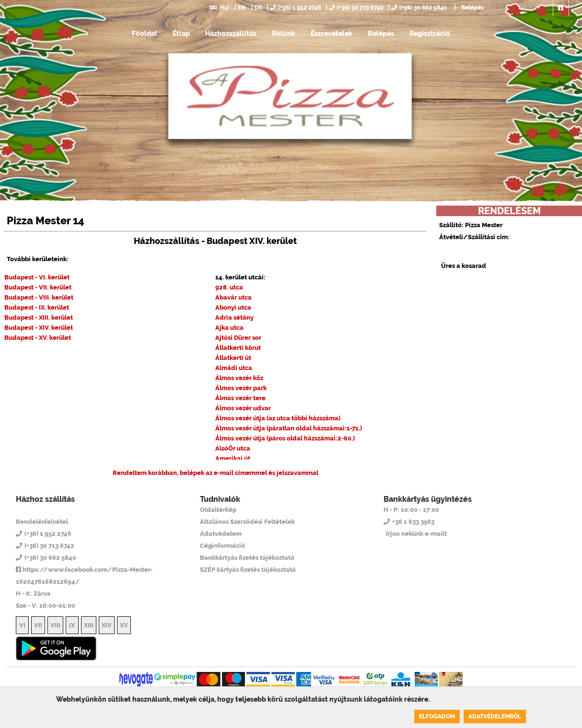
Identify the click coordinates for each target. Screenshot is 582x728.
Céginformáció (222, 546)
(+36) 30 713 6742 (356, 8)
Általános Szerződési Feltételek (247, 522)
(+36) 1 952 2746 (296, 8)
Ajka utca (229, 328)
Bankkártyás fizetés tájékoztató (247, 558)
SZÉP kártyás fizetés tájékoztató (248, 570)
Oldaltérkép (218, 510)
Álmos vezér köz (239, 378)
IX (72, 625)
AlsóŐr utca (233, 448)
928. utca (229, 287)
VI (22, 625)
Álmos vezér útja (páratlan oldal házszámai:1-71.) (289, 428)
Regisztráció (430, 34)
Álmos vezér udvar (243, 408)
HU (219, 8)
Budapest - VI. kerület (37, 277)
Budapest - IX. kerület (37, 307)
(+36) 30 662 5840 (419, 8)
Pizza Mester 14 (55, 509)
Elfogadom (437, 716)
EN (242, 8)
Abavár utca (233, 297)
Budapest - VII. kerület (38, 287)
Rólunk (284, 34)
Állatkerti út (233, 358)
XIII (89, 625)
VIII (55, 625)
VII (38, 625)
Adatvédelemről (495, 716)
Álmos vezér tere (240, 398)
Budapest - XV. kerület (38, 338)
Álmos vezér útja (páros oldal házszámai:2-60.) (285, 438)
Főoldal (145, 34)
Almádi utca (234, 368)
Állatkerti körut (238, 348)
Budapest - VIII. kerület (39, 297)
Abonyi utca (233, 307)
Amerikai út (233, 458)
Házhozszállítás (231, 34)
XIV (107, 625)
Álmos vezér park (241, 388)
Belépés (472, 8)
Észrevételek (332, 34)
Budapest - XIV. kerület (39, 328)
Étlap (181, 34)
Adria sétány (234, 318)
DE (258, 8)
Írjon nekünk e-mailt (416, 534)
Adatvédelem (221, 534)
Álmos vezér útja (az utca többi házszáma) (278, 418)
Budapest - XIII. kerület (39, 318)
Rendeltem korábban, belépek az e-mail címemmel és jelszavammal (215, 473)
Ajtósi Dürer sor (238, 338)
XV (124, 625)
